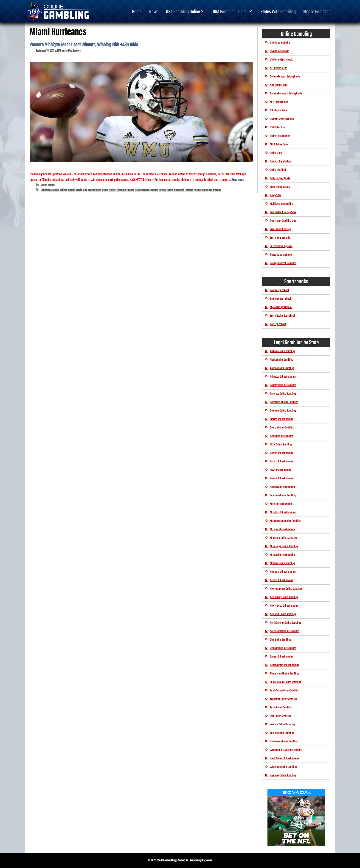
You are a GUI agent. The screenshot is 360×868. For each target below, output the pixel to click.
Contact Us (183, 861)
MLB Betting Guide (279, 102)
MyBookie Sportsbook (281, 307)
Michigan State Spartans (146, 190)
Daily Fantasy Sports (280, 178)
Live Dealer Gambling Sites (283, 212)
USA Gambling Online (186, 12)
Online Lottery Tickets (281, 162)
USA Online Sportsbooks (282, 60)
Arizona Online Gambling (282, 368)
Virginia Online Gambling (282, 733)
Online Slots (276, 153)
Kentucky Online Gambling (283, 487)
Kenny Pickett (94, 190)
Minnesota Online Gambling (283, 538)
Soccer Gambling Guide (281, 246)
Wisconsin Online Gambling (283, 767)
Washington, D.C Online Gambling (286, 750)
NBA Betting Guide (279, 85)
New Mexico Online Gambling (284, 606)
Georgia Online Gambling (282, 428)
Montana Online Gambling (282, 563)
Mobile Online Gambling (282, 204)
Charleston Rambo (50, 190)
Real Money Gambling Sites (283, 221)
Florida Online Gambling (282, 419)
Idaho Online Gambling (281, 445)
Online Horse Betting (280, 136)
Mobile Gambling (317, 12)
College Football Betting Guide (285, 77)
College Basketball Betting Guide (286, 94)
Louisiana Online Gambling (283, 496)
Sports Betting (48, 185)
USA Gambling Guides (233, 12)
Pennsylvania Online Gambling (285, 665)
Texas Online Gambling (281, 708)
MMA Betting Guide (279, 145)
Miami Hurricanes (125, 190)
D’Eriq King (82, 190)
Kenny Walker (109, 190)
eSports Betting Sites (280, 187)
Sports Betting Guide (280, 238)
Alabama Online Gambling (282, 351)
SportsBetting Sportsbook (283, 316)
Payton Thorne (166, 190)
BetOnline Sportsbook (281, 299)
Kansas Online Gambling (282, 479)
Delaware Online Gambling (283, 411)
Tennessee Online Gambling (283, 699)
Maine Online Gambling (281, 504)
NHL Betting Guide (279, 111)
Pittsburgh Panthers (184, 190)
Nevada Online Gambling (282, 580)
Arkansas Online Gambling (283, 377)
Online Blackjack (278, 170)
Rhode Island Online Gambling (284, 674)
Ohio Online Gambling (280, 640)
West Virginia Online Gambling (285, 759)
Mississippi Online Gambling (284, 546)
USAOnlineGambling (166, 861)
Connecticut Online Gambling (284, 402)
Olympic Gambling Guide (282, 119)
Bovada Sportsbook (280, 290)
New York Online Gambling (283, 614)
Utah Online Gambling (280, 716)
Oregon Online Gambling (282, 657)
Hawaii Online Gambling (282, 436)
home (137, 12)
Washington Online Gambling (284, 742)
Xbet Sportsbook (278, 324)
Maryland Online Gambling (283, 513)
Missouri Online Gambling (283, 555)
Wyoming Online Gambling (283, 775)
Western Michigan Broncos (208, 190)
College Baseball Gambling (283, 263)
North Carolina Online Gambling (285, 623)
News (154, 12)
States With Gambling (278, 12)
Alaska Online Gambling (281, 360)
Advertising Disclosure (201, 861)
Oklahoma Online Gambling (283, 648)
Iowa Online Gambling (281, 470)
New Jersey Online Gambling (284, 597)
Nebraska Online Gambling (283, 572)
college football (67, 190)
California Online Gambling (283, 385)
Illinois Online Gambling (282, 453)
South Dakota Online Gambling (285, 691)
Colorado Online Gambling (283, 394)
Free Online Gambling (280, 229)
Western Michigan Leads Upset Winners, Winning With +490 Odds (84, 45)
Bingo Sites (276, 195)
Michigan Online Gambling (283, 529)
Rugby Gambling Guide (281, 255)
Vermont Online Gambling (282, 725)
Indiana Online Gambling (282, 462)
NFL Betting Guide (278, 68)
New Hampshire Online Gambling (286, 589)
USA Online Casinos (280, 51)
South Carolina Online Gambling (285, 682)
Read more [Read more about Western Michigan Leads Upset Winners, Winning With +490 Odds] (238, 180)
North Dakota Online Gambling (285, 631)
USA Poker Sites (278, 128)
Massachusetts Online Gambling (285, 521)
